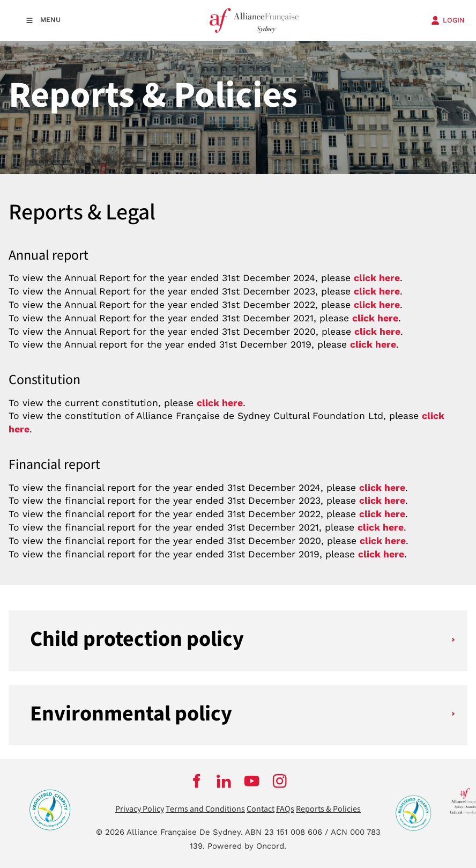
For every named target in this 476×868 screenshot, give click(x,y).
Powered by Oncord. (247, 846)
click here (375, 318)
